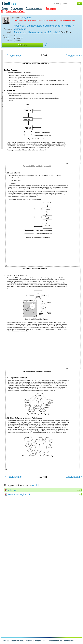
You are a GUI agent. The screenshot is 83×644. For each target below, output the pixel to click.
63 (78, 490)
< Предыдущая (13, 56)
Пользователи (34, 8)
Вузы (5, 8)
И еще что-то (35, 32)
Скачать (22, 45)
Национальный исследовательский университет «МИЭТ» (44, 26)
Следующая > (74, 56)
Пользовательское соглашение (61, 641)
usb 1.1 (57, 32)
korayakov (26, 18)
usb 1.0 (47, 32)
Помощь (6, 641)
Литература (20, 32)
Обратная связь (17, 641)
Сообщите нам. (69, 20)
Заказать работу (15, 11)
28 (78, 494)
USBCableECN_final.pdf (19, 494)
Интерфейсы (21, 29)
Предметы (17, 8)
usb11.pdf (13, 490)
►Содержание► (2, 99)
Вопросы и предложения (36, 641)
